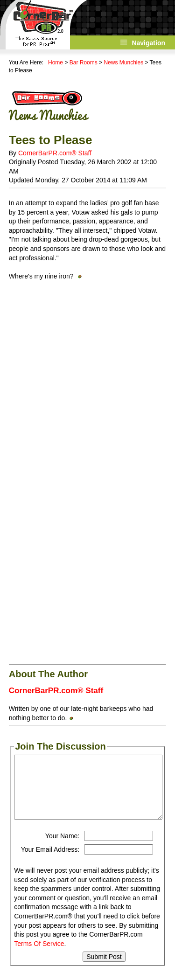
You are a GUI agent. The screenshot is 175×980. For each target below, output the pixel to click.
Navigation (148, 43)
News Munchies (123, 63)
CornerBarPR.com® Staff (55, 153)
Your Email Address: (50, 849)
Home (56, 63)
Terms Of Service (39, 944)
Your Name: (62, 836)
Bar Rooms (84, 63)
